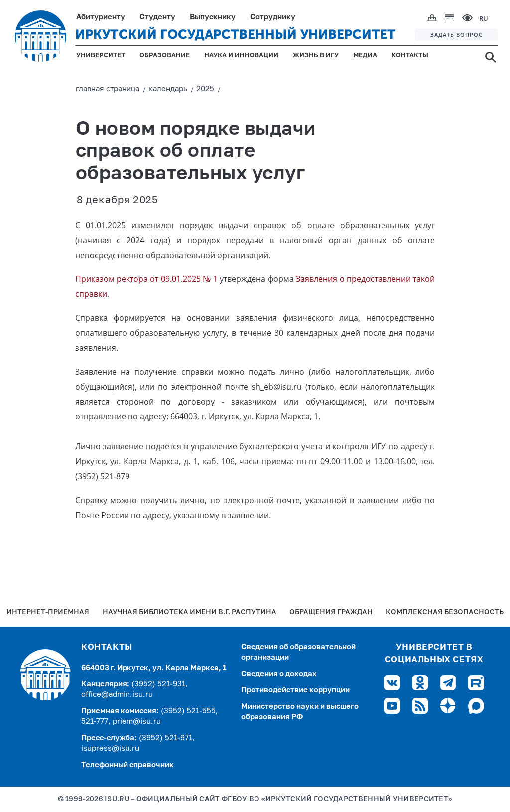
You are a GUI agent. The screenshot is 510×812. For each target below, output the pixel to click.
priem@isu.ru (137, 722)
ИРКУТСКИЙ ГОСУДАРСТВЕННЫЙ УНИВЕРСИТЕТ (236, 35)
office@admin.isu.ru (117, 695)
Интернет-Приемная (48, 612)
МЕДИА (365, 56)
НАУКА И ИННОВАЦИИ (241, 56)
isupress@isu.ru (110, 748)
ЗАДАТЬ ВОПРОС (456, 35)
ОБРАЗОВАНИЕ (165, 56)
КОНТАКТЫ (410, 56)
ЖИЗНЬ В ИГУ (316, 56)
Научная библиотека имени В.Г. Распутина (190, 612)
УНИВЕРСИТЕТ (101, 56)
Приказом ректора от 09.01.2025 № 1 (146, 279)
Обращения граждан (331, 612)
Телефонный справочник (127, 765)
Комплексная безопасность (445, 612)
